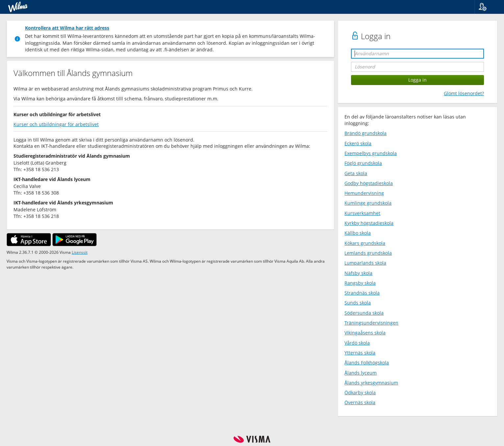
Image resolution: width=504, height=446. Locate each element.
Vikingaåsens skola (365, 333)
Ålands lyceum (361, 373)
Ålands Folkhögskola (367, 363)
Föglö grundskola (363, 163)
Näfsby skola (358, 273)
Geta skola (356, 173)
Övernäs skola (360, 402)
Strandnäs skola (362, 293)
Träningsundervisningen (371, 323)
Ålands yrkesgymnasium (371, 383)
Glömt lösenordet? (464, 93)
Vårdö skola (357, 343)
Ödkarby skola (360, 393)
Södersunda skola (364, 313)
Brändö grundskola (365, 133)
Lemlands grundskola (368, 253)
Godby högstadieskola (369, 183)
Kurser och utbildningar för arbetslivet (56, 124)
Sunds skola (358, 303)
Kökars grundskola (365, 243)
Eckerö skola (358, 143)
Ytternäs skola (360, 353)
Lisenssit (80, 252)
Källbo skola (358, 233)
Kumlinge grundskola (368, 203)
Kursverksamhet (362, 213)
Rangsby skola (360, 283)
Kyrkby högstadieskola (369, 223)
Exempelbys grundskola (371, 153)
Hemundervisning (364, 193)
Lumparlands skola (365, 263)
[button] (487, 7)
